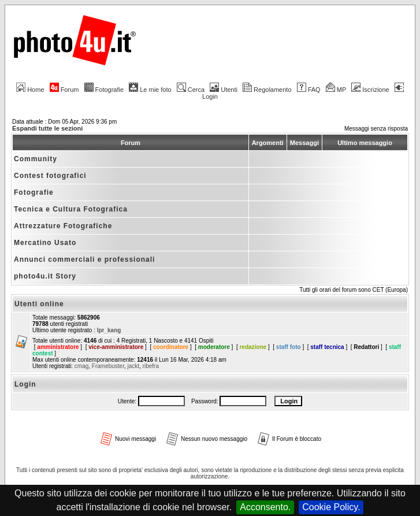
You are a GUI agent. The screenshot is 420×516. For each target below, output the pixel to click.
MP (336, 90)
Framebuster (108, 366)
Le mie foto (150, 90)
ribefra (151, 366)
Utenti (224, 90)
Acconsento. (265, 507)
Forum (64, 90)
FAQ (309, 90)
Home (30, 90)
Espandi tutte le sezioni (47, 128)
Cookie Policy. (331, 507)
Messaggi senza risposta (376, 129)
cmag (81, 366)
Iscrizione (370, 90)
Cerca (191, 90)
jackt (134, 366)
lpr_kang (109, 330)
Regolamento (267, 90)
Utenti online (39, 304)
